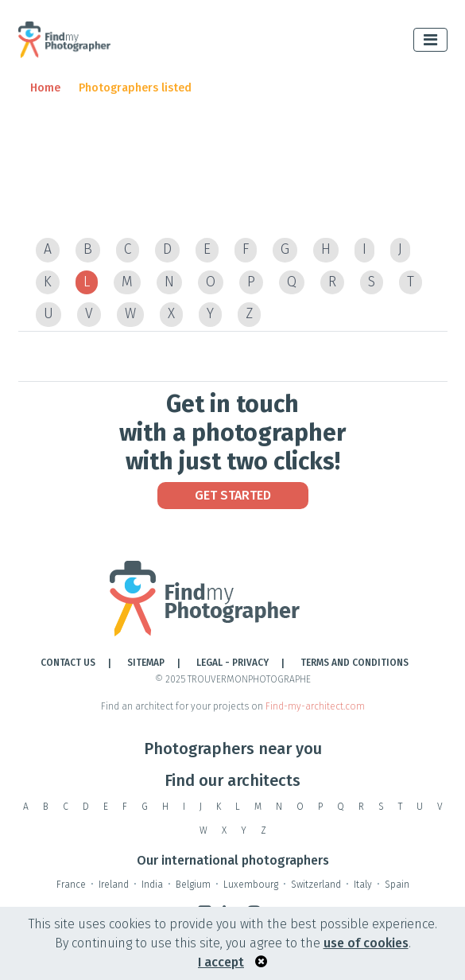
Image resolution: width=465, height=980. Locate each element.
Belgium (193, 885)
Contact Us (68, 663)
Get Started (233, 495)
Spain (397, 885)
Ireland (114, 885)
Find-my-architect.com (315, 706)
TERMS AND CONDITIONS (355, 663)
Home (45, 88)
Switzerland (316, 885)
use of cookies (366, 943)
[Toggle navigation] (430, 40)
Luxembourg (251, 885)
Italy (363, 885)
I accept (221, 962)
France (71, 885)
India (152, 885)
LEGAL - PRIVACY (232, 663)
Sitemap (146, 663)
